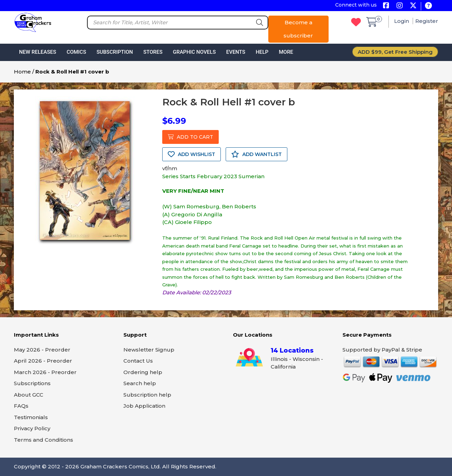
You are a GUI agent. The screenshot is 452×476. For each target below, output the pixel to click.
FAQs (21, 406)
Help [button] (262, 52)
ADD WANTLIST (257, 154)
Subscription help (147, 395)
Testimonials (31, 417)
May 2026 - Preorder (42, 350)
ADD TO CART (190, 137)
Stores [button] (153, 52)
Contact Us (138, 361)
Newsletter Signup (149, 350)
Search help (140, 383)
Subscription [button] (115, 52)
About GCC (29, 395)
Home (22, 72)
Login (402, 21)
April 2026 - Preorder (43, 361)
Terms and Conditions (44, 440)
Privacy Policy (32, 428)
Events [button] (236, 52)
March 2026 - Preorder (45, 372)
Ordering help (143, 372)
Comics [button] (76, 52)
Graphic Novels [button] (194, 52)
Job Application (144, 406)
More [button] (286, 52)
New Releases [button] (38, 52)
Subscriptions (32, 383)
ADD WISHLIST (192, 154)
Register (427, 21)
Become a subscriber (298, 29)
